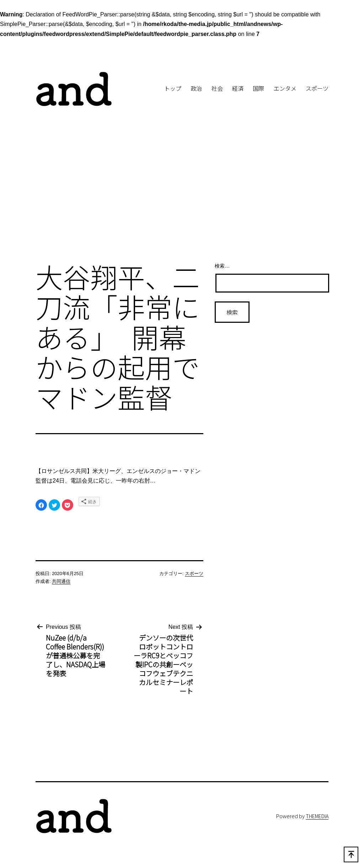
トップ (173, 88)
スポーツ (317, 88)
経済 (238, 88)
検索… (222, 266)
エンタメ (285, 88)
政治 (196, 88)
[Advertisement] (182, 198)
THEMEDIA (317, 816)
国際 (258, 88)
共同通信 (61, 581)
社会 (217, 88)
